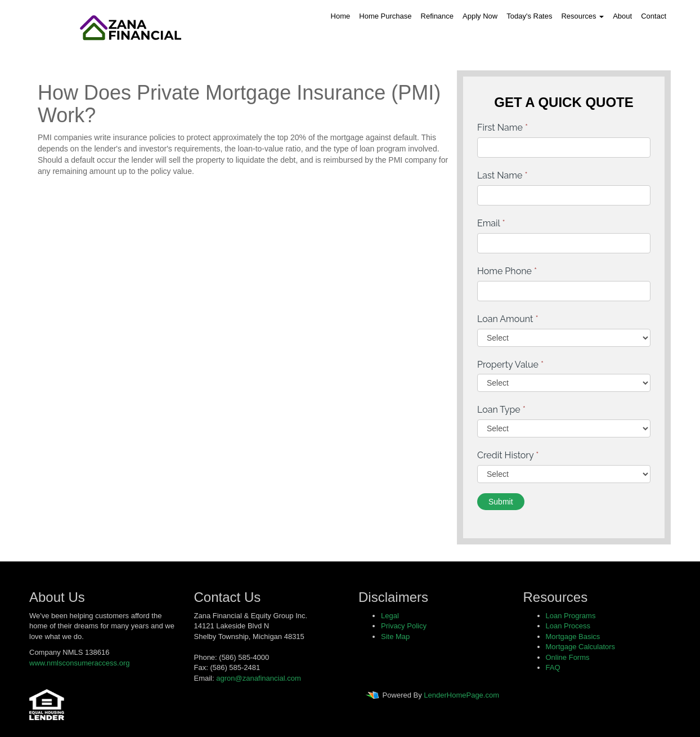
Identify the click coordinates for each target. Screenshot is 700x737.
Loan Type (501, 410)
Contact (654, 16)
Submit (501, 502)
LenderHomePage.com (461, 696)
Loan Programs (571, 616)
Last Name (502, 175)
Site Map (395, 636)
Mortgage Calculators (581, 647)
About (622, 16)
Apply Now (480, 16)
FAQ (553, 667)
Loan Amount (508, 319)
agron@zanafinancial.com (259, 678)
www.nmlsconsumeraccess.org (79, 663)
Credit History (508, 455)
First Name (502, 128)
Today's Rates (529, 16)
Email (491, 223)
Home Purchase (385, 16)
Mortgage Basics (573, 636)
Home (341, 16)
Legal (390, 616)
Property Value (510, 365)
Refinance (438, 16)
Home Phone (507, 271)
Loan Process (568, 626)
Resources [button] (582, 16)
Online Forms (568, 657)
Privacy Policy (404, 626)
